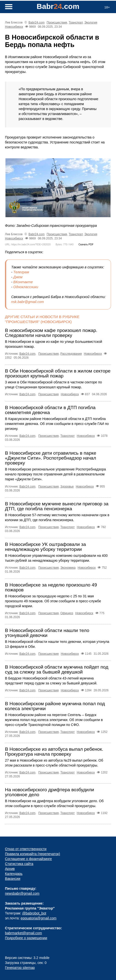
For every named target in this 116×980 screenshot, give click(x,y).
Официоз (67, 613)
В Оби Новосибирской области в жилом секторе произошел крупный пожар (58, 373)
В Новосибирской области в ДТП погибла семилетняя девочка (50, 410)
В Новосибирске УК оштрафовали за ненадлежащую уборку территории (45, 547)
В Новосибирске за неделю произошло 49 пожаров (51, 587)
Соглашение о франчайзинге (28, 859)
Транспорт (76, 23)
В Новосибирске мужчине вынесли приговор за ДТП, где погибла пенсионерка (57, 506)
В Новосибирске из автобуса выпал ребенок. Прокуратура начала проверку (54, 752)
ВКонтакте (23, 282)
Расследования (71, 354)
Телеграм (21, 272)
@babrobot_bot (34, 913)
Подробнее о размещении (26, 938)
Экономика (68, 568)
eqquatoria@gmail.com (39, 918)
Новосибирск (14, 27)
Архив (10, 869)
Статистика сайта (19, 864)
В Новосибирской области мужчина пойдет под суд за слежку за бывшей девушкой (57, 669)
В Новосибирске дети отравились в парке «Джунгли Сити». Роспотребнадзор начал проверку (51, 458)
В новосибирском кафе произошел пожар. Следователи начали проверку (51, 333)
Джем (18, 277)
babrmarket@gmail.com (23, 933)
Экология (91, 23)
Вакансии (13, 879)
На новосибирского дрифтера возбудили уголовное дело (50, 792)
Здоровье (67, 487)
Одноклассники (26, 287)
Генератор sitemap (20, 968)
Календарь (14, 874)
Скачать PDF (86, 245)
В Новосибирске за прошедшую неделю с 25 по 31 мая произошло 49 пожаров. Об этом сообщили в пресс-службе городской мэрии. (53, 601)
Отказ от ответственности (26, 849)
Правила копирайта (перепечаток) (33, 854)
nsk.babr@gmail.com (28, 302)
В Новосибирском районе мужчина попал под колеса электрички (55, 706)
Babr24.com (37, 23)
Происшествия (57, 23)
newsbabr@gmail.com (22, 893)
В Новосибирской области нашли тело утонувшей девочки (47, 633)
